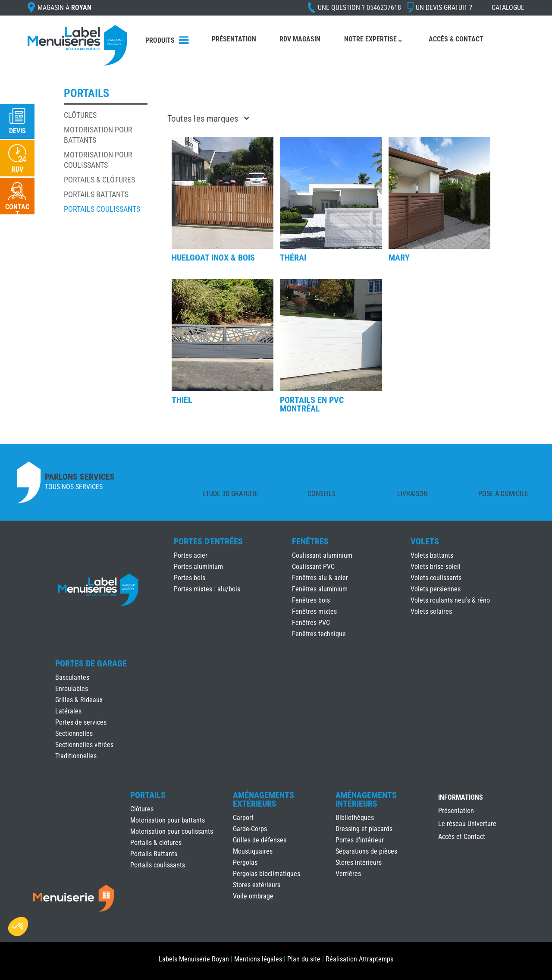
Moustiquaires (253, 851)
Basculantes (72, 677)
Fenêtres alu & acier (320, 578)
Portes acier (191, 555)
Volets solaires (431, 611)
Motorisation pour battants (168, 820)
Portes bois (190, 578)
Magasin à (64, 8)
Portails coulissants (102, 209)
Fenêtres (310, 541)
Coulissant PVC (313, 567)
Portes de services (81, 722)
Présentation (234, 39)
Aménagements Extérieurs (263, 799)
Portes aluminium (198, 567)
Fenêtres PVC (311, 623)
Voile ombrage (253, 896)
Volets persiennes (436, 589)
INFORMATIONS (461, 798)
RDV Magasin (300, 39)
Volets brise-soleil (436, 567)
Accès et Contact (462, 837)
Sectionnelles (74, 733)
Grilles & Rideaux (79, 700)
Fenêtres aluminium (320, 589)
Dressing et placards (364, 829)
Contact (17, 210)
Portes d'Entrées (208, 541)
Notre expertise (370, 39)
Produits (160, 40)
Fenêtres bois (311, 600)
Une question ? (359, 8)
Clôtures (80, 115)
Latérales (68, 711)
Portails (148, 795)
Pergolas (245, 862)
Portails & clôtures (99, 180)
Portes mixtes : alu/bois (207, 589)
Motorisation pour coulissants (172, 831)
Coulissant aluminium (322, 555)
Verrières (348, 874)
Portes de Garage (91, 663)
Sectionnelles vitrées (84, 745)
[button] (18, 927)
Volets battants (432, 555)
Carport (243, 818)
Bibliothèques (355, 818)
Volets (425, 541)
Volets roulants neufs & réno (450, 600)
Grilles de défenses (260, 840)
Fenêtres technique (319, 634)
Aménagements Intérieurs (366, 799)
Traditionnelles (76, 756)
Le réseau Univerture (467, 824)
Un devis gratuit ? (444, 8)
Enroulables (72, 689)
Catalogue (508, 8)
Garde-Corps (250, 829)
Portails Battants (96, 194)
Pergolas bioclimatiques (267, 874)
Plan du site (304, 959)
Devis (17, 131)
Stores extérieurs (257, 885)
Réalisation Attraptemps (359, 959)
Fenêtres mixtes (314, 611)
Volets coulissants (436, 578)
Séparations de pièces (366, 851)
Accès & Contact (456, 39)
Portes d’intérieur (360, 840)
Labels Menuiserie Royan (194, 959)
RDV (17, 169)
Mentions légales (258, 959)
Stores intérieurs (359, 862)
